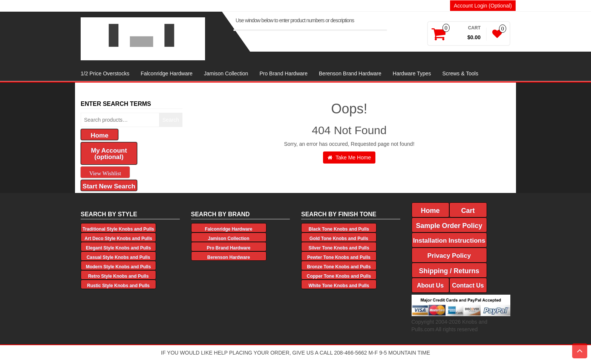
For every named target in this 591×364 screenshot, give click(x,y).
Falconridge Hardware (167, 73)
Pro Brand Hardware (283, 73)
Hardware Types (412, 73)
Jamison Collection (226, 73)
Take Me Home (349, 158)
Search (171, 120)
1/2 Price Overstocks (105, 73)
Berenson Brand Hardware (350, 73)
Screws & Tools (460, 73)
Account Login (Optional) (483, 6)
